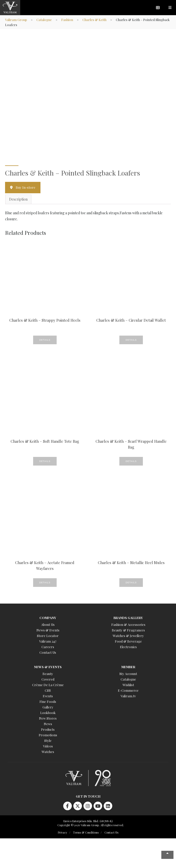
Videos (48, 746)
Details (45, 340)
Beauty (48, 674)
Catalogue (44, 20)
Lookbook (48, 713)
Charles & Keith (94, 20)
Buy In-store (26, 187)
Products (48, 729)
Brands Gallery (128, 618)
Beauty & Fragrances (128, 630)
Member (128, 667)
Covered (48, 679)
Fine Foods (48, 701)
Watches (48, 752)
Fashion (67, 20)
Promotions (48, 735)
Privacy (63, 832)
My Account (128, 674)
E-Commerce (128, 690)
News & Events (48, 630)
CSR (48, 690)
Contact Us (48, 652)
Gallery (48, 707)
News (48, 724)
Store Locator (48, 636)
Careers (48, 647)
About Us (48, 624)
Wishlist (128, 685)
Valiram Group (16, 20)
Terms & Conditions (86, 832)
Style (48, 740)
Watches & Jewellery (128, 636)
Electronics (128, 647)
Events (48, 696)
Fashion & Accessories (128, 624)
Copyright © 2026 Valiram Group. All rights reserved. (91, 825)
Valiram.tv (128, 696)
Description (18, 199)
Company (48, 618)
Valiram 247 (48, 641)
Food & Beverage (128, 641)
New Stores (48, 718)
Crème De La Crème (48, 685)
